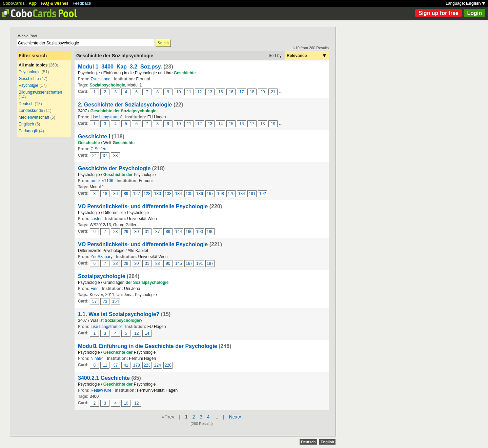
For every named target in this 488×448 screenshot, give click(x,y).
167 (210, 194)
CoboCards (14, 3)
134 (179, 194)
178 (137, 365)
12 (199, 92)
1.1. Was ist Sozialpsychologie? (119, 314)
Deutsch (26, 104)
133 (168, 194)
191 (252, 194)
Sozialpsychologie (102, 276)
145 (179, 264)
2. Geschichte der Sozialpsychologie (125, 105)
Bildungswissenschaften (40, 92)
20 (262, 92)
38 (115, 156)
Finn (94, 289)
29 (126, 232)
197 (210, 264)
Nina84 (97, 358)
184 (242, 194)
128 (147, 194)
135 (189, 194)
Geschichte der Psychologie (114, 168)
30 (136, 232)
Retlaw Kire (101, 390)
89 (126, 194)
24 (94, 156)
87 (157, 232)
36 (115, 194)
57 (94, 301)
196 (210, 232)
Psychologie (30, 72)
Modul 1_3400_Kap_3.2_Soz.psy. (120, 67)
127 (137, 194)
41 (126, 365)
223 (147, 365)
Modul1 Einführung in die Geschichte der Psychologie (148, 346)
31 (147, 232)
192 (263, 194)
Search (163, 43)
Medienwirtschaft (34, 117)
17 (241, 92)
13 (210, 92)
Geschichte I (94, 137)
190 (200, 232)
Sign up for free (439, 13)
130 (158, 194)
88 (157, 264)
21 (273, 92)
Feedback (82, 3)
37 (105, 156)
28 (115, 232)
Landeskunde (31, 111)
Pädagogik (28, 131)
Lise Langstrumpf (106, 117)
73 (105, 301)
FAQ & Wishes (55, 3)
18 (252, 92)
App (33, 3)
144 (179, 232)
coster (96, 219)
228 (168, 365)
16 (231, 92)
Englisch (26, 124)
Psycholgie (28, 85)
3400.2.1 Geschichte (104, 378)
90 (168, 264)
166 (189, 232)
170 (231, 194)
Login (474, 13)
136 (200, 194)
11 (189, 92)
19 (273, 124)
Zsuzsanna (100, 79)
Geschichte (29, 79)
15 (220, 92)
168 (221, 194)
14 (220, 124)
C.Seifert (98, 149)
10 (178, 92)
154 (116, 301)
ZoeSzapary (101, 257)
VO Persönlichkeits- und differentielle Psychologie (143, 206)
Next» (235, 417)
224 (158, 365)
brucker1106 (102, 181)
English (476, 3)
